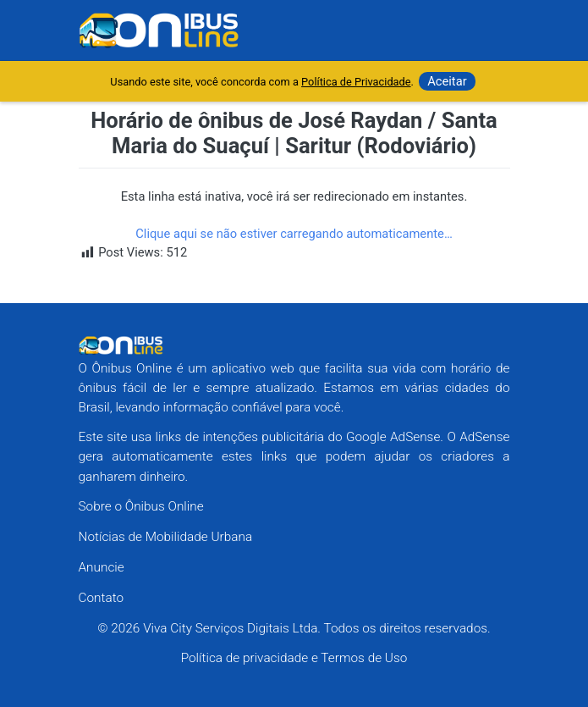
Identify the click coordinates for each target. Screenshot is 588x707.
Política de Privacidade (356, 82)
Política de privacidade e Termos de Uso (294, 658)
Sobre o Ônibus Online (141, 506)
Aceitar (447, 81)
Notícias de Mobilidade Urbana (166, 537)
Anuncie (102, 567)
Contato (102, 598)
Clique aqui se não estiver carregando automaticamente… (294, 234)
